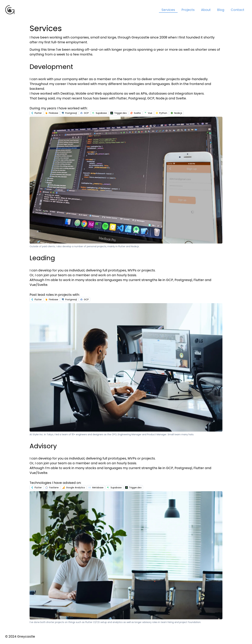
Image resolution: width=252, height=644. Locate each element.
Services (168, 10)
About (206, 10)
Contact (238, 10)
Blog (221, 10)
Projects (188, 10)
